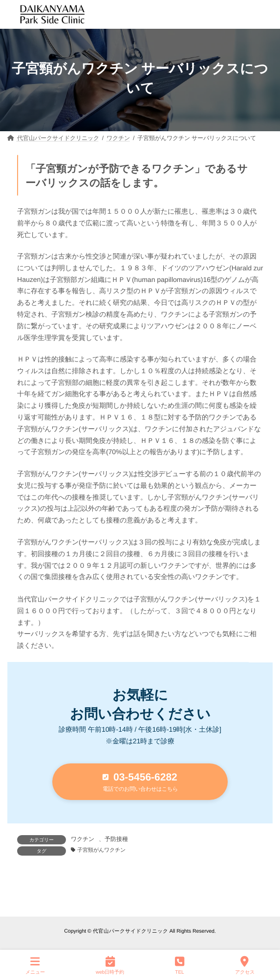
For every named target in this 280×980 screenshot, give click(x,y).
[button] (140, 782)
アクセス (245, 965)
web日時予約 (110, 965)
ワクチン (83, 839)
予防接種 (116, 839)
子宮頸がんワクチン (101, 850)
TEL (180, 965)
